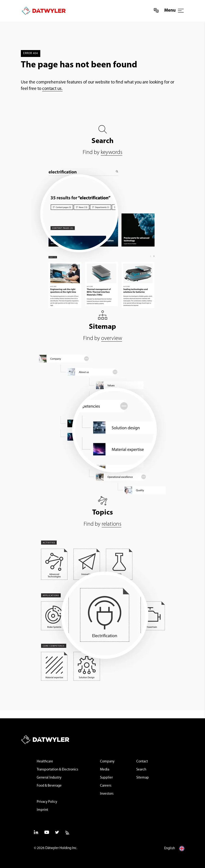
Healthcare (45, 762)
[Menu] (181, 11)
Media (105, 770)
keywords (112, 153)
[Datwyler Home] (42, 11)
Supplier (106, 778)
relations (112, 524)
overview (112, 339)
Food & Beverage (49, 786)
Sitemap (143, 778)
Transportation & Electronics (57, 770)
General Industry (49, 778)
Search (141, 770)
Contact (142, 762)
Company (107, 762)
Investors (107, 794)
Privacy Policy (47, 802)
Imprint (42, 810)
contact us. (52, 89)
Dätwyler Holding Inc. (61, 848)
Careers (106, 786)
